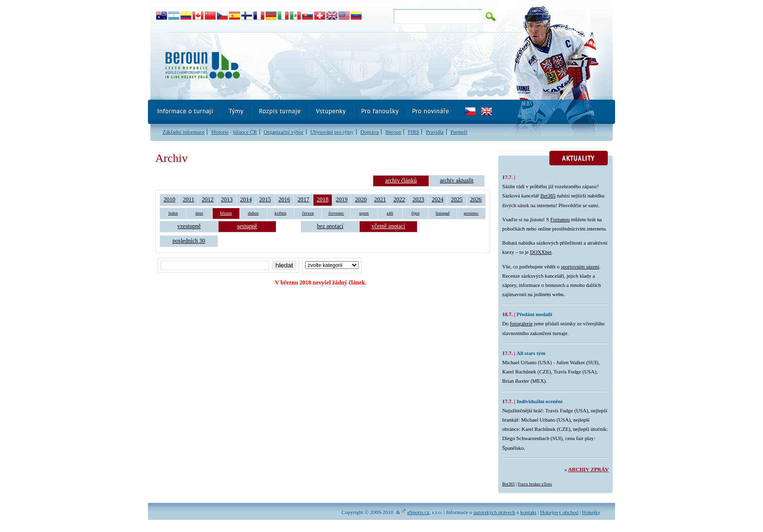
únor (199, 213)
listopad (443, 213)
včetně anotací (389, 226)
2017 (304, 199)
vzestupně (189, 226)
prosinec (471, 213)
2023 (418, 199)
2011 (189, 199)
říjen (416, 213)
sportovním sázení (580, 266)
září (390, 213)
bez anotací (330, 226)
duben (253, 213)
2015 (265, 199)
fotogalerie (521, 323)
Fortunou (560, 219)
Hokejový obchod (559, 512)
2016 (284, 199)
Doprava (369, 132)
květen (280, 213)
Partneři (459, 132)
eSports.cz (418, 512)
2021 (380, 199)
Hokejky (591, 512)
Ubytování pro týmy (332, 132)
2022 (399, 199)
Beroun (393, 132)
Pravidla (435, 132)
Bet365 (548, 195)
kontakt (528, 512)
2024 (437, 199)
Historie (220, 132)
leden (173, 213)
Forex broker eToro (535, 484)
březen (226, 213)
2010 (169, 199)
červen (308, 213)
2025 (457, 199)
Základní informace (183, 132)
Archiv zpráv (589, 469)
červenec (336, 213)
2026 (476, 199)
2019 (342, 199)
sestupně (247, 226)
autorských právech (494, 512)
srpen (364, 213)
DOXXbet (541, 252)
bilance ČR (245, 132)
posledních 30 (189, 241)
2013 (227, 199)
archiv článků (401, 180)
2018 (323, 199)
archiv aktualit (457, 180)
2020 (361, 199)
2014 (246, 199)
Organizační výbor (284, 132)
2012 (208, 199)
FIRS (413, 132)
